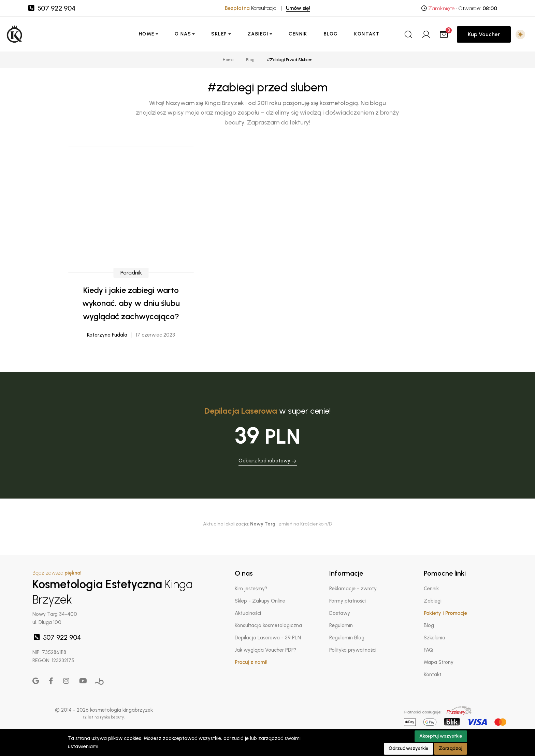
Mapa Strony (439, 662)
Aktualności (248, 613)
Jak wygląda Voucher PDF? (265, 650)
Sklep (219, 34)
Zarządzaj (451, 748)
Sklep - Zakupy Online (260, 601)
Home (147, 34)
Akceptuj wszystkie (441, 736)
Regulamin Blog (347, 638)
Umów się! (298, 8)
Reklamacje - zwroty (353, 589)
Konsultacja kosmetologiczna (268, 625)
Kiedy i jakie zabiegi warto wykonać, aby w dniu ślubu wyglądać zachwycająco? (131, 307)
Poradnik (131, 276)
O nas (183, 34)
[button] (520, 34)
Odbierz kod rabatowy (268, 461)
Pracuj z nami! (251, 662)
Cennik (298, 34)
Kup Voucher (484, 34)
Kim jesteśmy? (251, 589)
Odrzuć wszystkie (409, 748)
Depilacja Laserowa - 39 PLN (268, 638)
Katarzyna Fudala (107, 339)
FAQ (428, 650)
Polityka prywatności (353, 650)
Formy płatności (347, 601)
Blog (331, 34)
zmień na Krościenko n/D (305, 524)
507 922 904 (51, 8)
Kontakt (367, 34)
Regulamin (341, 625)
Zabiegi (258, 34)
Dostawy (340, 613)
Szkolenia (435, 638)
